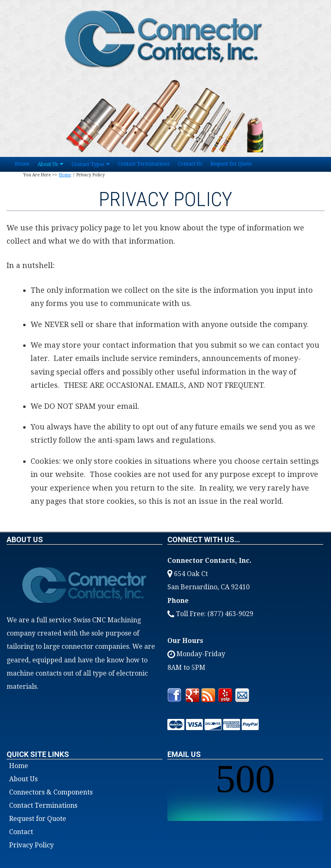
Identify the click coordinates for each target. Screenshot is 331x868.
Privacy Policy (31, 845)
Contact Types (88, 164)
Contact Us (190, 164)
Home (22, 164)
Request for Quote (231, 164)
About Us (48, 164)
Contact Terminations (144, 164)
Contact (21, 832)
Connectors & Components (51, 792)
